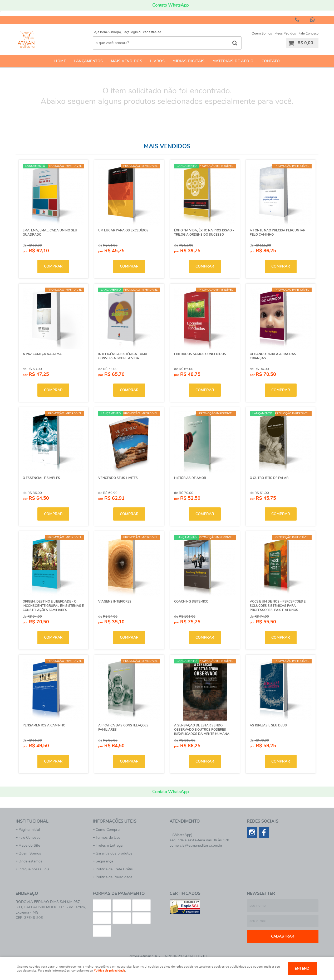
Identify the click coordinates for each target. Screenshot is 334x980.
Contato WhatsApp (170, 5)
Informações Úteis (115, 821)
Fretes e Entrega (109, 846)
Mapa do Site (29, 846)
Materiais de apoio (233, 61)
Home (60, 61)
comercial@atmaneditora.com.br (196, 846)
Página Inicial (29, 830)
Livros (157, 61)
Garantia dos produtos (114, 853)
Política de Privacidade (114, 877)
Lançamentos (88, 61)
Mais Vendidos (127, 61)
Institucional (32, 821)
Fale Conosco (308, 34)
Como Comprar (108, 830)
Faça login (130, 32)
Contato (271, 61)
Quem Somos (262, 34)
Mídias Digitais (189, 61)
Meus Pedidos (285, 34)
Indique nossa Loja (34, 869)
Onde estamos (30, 861)
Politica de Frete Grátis (114, 869)
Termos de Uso (108, 838)
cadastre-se (152, 32)
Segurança (104, 861)
